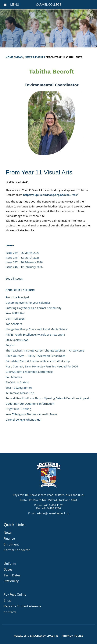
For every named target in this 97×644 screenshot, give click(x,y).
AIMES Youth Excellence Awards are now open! (35, 335)
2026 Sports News (17, 340)
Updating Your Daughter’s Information (30, 404)
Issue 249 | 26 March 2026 (23, 253)
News (19, 57)
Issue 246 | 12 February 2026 (24, 267)
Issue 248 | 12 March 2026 (23, 257)
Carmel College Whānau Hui (23, 420)
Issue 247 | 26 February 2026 (24, 262)
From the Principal (17, 297)
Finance (9, 538)
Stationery (11, 581)
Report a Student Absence (22, 606)
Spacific (53, 636)
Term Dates (12, 575)
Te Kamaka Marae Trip (20, 393)
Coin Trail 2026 (15, 319)
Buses (8, 569)
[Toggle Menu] (5, 5)
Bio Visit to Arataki (17, 382)
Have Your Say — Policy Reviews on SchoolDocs (35, 356)
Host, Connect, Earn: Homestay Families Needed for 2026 (42, 366)
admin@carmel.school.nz (53, 513)
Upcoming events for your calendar (28, 303)
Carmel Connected (17, 550)
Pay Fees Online (15, 594)
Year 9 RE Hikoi (15, 313)
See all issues (14, 279)
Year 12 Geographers (19, 388)
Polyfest (11, 345)
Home (9, 57)
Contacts (10, 612)
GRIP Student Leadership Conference (29, 372)
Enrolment (11, 544)
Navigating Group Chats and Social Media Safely (36, 329)
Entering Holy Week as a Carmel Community (34, 308)
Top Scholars (14, 324)
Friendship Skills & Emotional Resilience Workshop (38, 361)
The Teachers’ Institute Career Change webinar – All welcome (45, 350)
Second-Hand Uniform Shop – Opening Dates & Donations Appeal (47, 398)
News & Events (35, 57)
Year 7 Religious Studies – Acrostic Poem (31, 414)
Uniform (10, 564)
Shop (7, 600)
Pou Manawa (14, 377)
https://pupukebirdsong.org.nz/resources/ (50, 195)
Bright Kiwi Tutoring (18, 409)
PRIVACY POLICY (72, 636)
